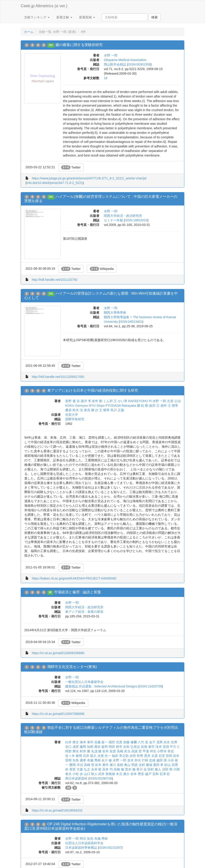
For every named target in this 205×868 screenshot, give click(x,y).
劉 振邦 (150, 406)
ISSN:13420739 (151, 686)
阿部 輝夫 (72, 751)
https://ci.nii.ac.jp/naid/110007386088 (58, 714)
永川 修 (107, 760)
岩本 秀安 (137, 774)
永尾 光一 (104, 756)
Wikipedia (102, 269)
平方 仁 (175, 747)
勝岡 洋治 (76, 765)
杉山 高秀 (171, 765)
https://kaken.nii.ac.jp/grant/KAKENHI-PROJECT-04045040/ (74, 578)
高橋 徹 (119, 769)
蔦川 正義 (117, 410)
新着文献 (64, 17)
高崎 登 (89, 765)
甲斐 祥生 (150, 751)
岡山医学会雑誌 (115, 64)
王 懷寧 (104, 410)
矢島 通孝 (79, 760)
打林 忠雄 (149, 760)
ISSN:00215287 (110, 848)
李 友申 (93, 401)
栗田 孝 (158, 765)
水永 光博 (170, 742)
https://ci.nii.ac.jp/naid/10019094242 (57, 810)
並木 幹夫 (134, 760)
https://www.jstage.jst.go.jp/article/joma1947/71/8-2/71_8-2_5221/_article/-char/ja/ (89, 178)
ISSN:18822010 (136, 220)
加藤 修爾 (130, 742)
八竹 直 (143, 742)
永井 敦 (96, 769)
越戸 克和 (152, 774)
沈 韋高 (85, 410)
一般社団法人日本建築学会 (84, 682)
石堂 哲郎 (165, 756)
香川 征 (142, 769)
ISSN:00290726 (101, 778)
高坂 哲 (137, 751)
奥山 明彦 (131, 765)
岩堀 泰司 (148, 747)
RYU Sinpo (97, 406)
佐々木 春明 (74, 756)
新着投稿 (87, 17)
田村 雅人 (154, 769)
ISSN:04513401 (131, 322)
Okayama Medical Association (125, 60)
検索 (155, 17)
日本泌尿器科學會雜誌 (81, 848)
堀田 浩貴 (115, 742)
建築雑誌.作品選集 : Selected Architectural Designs (101, 686)
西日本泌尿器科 (76, 778)
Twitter (71, 167)
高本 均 (107, 769)
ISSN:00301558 (139, 64)
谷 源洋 (82, 401)
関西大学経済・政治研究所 (123, 216)
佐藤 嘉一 (101, 742)
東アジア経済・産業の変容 (84, 612)
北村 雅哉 (145, 765)
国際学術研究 (75, 419)
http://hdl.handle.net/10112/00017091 (58, 377)
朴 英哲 (70, 769)
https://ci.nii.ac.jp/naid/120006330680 (58, 653)
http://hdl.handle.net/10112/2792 (55, 280)
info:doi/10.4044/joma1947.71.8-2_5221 (55, 183)
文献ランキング (37, 17)
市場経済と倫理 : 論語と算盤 (77, 592)
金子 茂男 (156, 742)
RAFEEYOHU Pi (140, 401)
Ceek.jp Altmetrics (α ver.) (44, 6)
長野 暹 (70, 401)
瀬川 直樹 (116, 765)
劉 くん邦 (106, 401)
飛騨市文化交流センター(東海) (72, 667)
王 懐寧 (173, 406)
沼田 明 (167, 769)
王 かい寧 (120, 401)
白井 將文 (72, 742)
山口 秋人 (91, 774)
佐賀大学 (72, 415)
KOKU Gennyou (77, 406)
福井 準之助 (120, 756)
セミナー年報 (113, 220)
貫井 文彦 (151, 756)
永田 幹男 (136, 756)
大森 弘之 (83, 769)
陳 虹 (141, 406)
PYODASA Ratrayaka (121, 406)
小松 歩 (78, 774)
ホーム (29, 32)
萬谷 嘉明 (101, 747)
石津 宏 (165, 774)
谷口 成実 (72, 747)
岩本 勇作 (102, 765)
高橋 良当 (124, 751)
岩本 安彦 (109, 751)
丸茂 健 (96, 751)
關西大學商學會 (115, 313)
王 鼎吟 (162, 406)
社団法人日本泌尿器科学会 (84, 843)
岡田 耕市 (115, 747)
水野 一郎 (111, 55)
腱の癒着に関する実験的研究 (79, 45)
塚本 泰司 (87, 742)
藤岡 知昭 (87, 747)
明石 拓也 (87, 839)
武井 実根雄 (107, 774)
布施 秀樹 (94, 760)
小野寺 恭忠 (165, 751)
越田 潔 (162, 760)
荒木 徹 (130, 769)
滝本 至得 (162, 747)
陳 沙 (95, 410)
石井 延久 (90, 756)
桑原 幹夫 (72, 410)
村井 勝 (85, 751)
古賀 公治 (174, 401)
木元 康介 (123, 774)
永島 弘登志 (132, 747)
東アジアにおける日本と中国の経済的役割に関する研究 (93, 390)
